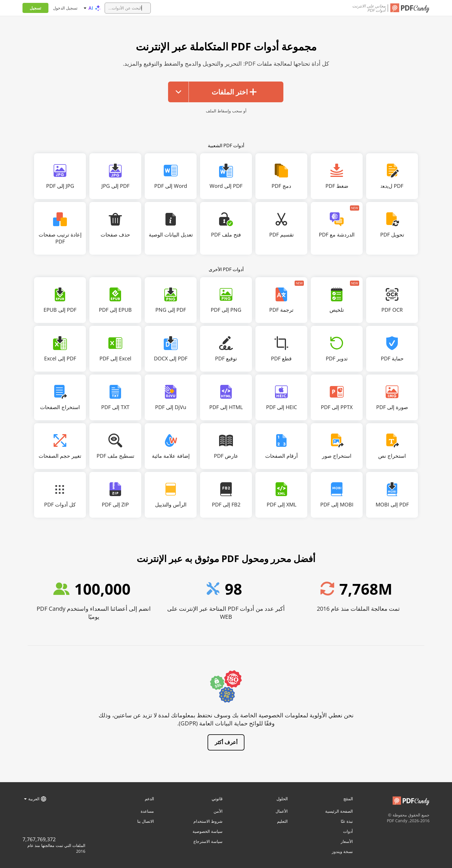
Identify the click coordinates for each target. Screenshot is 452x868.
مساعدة (147, 811)
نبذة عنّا (347, 821)
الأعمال (282, 811)
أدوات (348, 831)
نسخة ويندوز (342, 851)
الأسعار (347, 841)
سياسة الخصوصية (208, 831)
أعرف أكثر (226, 742)
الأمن (218, 811)
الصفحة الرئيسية (339, 811)
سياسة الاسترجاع (208, 841)
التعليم (282, 821)
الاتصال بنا (146, 821)
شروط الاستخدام (208, 821)
